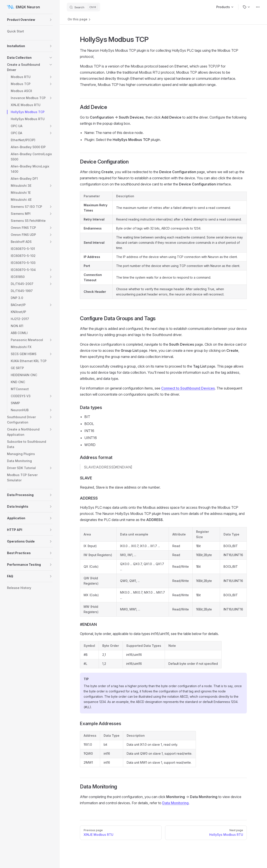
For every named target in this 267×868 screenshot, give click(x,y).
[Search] (83, 7)
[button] (51, 20)
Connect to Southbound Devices (188, 388)
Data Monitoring (175, 803)
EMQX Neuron (23, 7)
